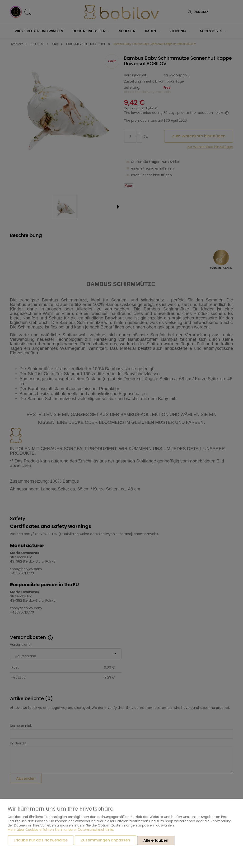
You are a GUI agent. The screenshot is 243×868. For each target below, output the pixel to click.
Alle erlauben (156, 840)
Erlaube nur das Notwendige (41, 840)
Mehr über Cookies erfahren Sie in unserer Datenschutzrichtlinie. (61, 830)
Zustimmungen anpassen (105, 840)
